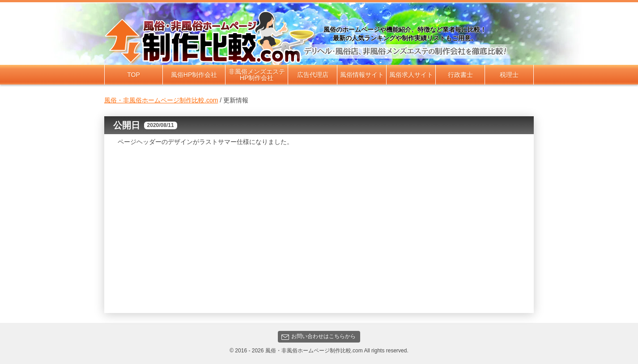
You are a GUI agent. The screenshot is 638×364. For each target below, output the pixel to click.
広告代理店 (313, 75)
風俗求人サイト (411, 75)
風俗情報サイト (362, 75)
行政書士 (460, 75)
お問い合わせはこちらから (319, 336)
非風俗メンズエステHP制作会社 (257, 75)
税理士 (509, 75)
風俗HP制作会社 (194, 75)
